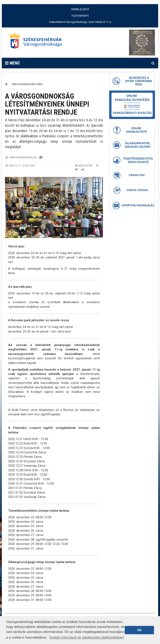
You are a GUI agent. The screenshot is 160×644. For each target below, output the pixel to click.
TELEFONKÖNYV (80, 16)
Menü (12, 63)
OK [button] (139, 630)
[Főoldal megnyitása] (37, 42)
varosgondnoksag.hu (23, 157)
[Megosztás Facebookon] (97, 166)
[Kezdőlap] (6, 84)
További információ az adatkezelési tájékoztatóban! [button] (87, 637)
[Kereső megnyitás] (153, 63)
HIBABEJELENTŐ (80, 9)
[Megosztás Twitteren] (76, 169)
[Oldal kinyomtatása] (83, 169)
